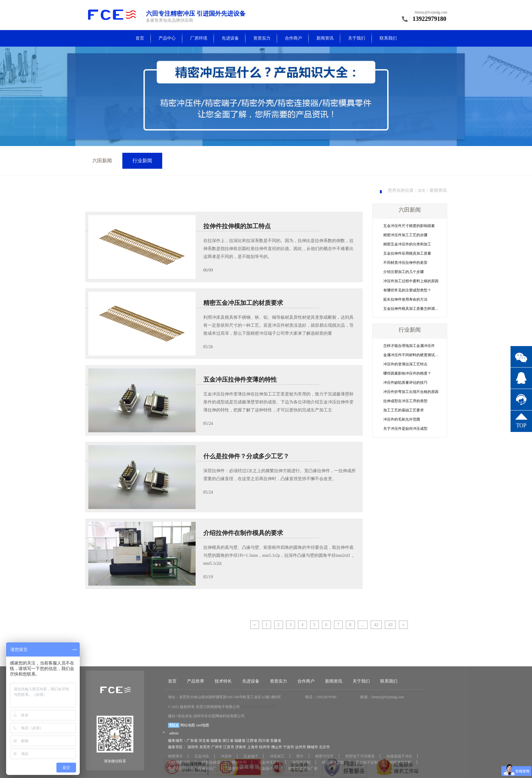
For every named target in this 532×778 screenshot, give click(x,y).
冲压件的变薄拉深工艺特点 (405, 364)
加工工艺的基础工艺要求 (404, 410)
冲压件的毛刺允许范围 (402, 419)
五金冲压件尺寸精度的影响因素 (409, 226)
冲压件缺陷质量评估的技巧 (405, 383)
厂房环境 (199, 38)
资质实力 (262, 38)
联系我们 (388, 38)
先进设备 (230, 38)
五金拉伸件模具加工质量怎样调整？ (413, 309)
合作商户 (293, 38)
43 (390, 625)
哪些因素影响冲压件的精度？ (407, 373)
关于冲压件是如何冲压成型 (405, 429)
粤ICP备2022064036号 (258, 767)
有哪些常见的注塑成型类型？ (407, 290)
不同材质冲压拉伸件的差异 (405, 263)
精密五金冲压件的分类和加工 (407, 244)
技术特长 (223, 741)
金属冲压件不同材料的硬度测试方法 (413, 355)
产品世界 (196, 741)
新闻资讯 (325, 38)
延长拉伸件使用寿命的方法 (405, 299)
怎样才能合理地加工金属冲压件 (409, 346)
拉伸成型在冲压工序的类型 (405, 401)
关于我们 (357, 38)
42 (376, 625)
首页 (140, 38)
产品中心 (167, 38)
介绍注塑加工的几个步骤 (404, 272)
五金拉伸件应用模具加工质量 (407, 253)
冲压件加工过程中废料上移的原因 (411, 281)
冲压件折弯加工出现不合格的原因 (411, 392)
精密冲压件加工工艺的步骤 (405, 235)
